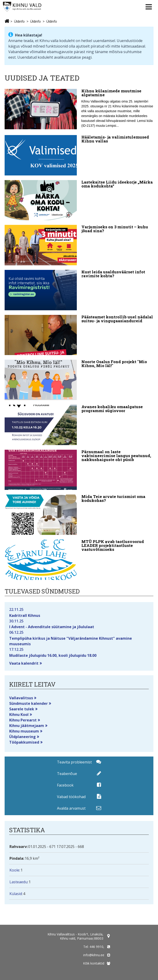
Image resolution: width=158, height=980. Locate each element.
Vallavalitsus (21, 698)
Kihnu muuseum (24, 731)
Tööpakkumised (24, 742)
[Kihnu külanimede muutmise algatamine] (79, 110)
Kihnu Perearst (23, 720)
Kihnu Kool (19, 715)
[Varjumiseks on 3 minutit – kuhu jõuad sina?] (79, 245)
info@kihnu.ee (94, 955)
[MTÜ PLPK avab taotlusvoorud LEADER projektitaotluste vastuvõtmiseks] (79, 560)
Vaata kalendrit (24, 663)
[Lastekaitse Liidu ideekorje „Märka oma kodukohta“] (79, 200)
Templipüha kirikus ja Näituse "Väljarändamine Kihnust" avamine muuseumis (79, 638)
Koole (14, 870)
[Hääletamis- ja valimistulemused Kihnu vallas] (79, 155)
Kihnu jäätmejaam (27, 726)
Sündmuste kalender (28, 703)
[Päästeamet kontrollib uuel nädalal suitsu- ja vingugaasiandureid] (79, 335)
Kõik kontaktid (94, 963)
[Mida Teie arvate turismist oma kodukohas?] (79, 515)
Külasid (16, 894)
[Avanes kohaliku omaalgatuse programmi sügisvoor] (79, 425)
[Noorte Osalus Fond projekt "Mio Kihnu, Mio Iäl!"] (79, 380)
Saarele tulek (22, 709)
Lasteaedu (18, 882)
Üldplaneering (22, 737)
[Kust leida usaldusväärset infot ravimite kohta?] (79, 290)
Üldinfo (19, 21)
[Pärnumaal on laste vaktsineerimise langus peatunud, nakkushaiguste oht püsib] (79, 470)
